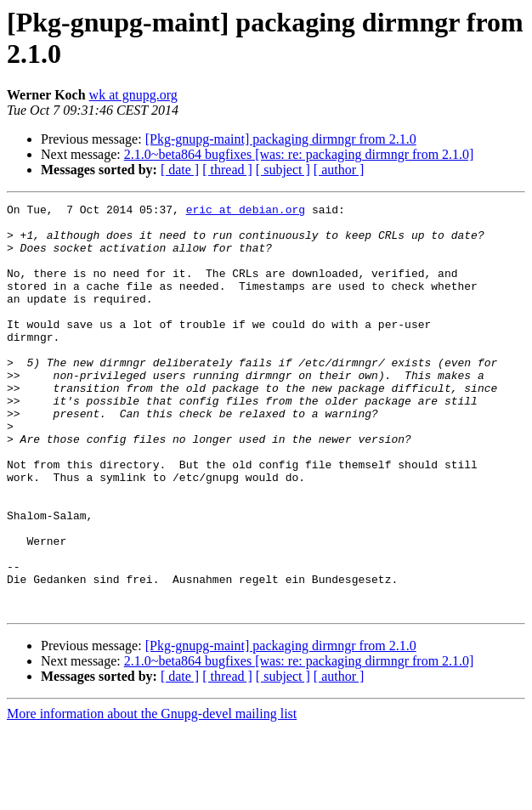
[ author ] (339, 170)
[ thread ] (227, 170)
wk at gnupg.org (133, 95)
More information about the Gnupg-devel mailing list (152, 795)
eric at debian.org (246, 212)
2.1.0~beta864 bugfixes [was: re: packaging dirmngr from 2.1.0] (299, 154)
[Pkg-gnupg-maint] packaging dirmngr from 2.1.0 (281, 139)
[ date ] (180, 170)
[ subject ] (283, 170)
